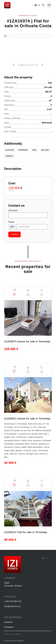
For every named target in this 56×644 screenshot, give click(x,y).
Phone (11, 222)
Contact (14, 234)
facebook (8, 622)
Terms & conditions (13, 634)
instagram (9, 627)
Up (47, 558)
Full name (13, 210)
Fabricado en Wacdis (14, 641)
